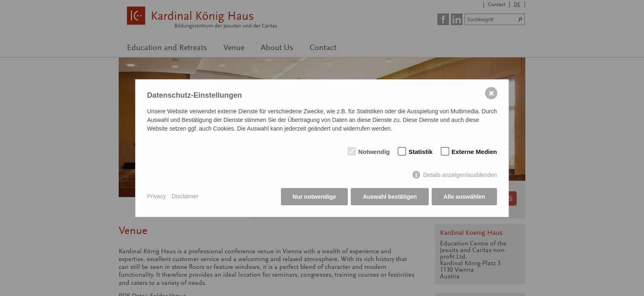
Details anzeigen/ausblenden (460, 175)
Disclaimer (185, 196)
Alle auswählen (464, 197)
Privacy (156, 196)
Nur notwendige (315, 197)
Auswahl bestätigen (390, 197)
